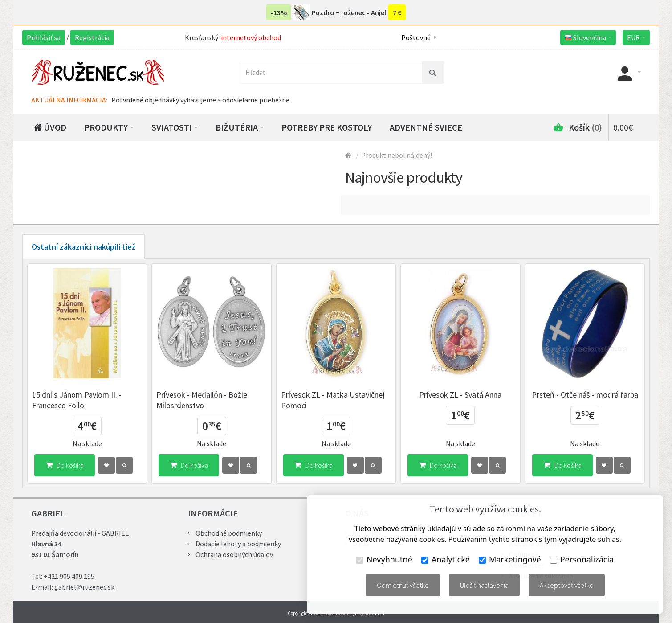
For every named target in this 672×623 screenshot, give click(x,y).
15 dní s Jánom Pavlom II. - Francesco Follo (77, 400)
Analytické (446, 559)
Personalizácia (582, 559)
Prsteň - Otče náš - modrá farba (585, 395)
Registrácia (92, 37)
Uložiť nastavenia (484, 585)
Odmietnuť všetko (403, 585)
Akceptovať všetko (567, 585)
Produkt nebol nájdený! (397, 155)
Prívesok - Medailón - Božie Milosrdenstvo (202, 400)
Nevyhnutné (384, 559)
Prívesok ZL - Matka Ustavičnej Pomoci (333, 400)
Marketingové (510, 559)
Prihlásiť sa (44, 37)
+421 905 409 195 (69, 576)
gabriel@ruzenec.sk (84, 587)
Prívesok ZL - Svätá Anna (460, 395)
